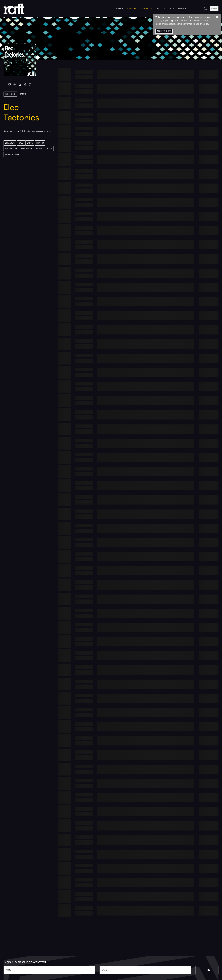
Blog (171, 10)
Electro (41, 143)
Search (119, 10)
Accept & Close (164, 31)
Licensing (146, 10)
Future (8, 155)
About (161, 10)
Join (205, 970)
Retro (40, 149)
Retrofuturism (23, 155)
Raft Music (10, 94)
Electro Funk (12, 149)
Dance (30, 143)
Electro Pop (28, 149)
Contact (182, 10)
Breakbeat (10, 143)
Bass (21, 143)
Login (214, 10)
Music (131, 10)
